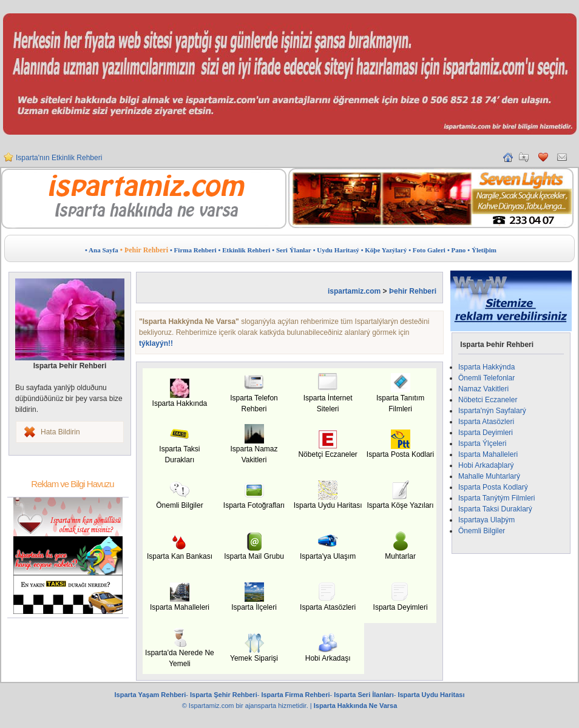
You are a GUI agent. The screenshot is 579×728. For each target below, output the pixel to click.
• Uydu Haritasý (336, 250)
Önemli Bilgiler (482, 531)
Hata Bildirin (60, 432)
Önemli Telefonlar (486, 378)
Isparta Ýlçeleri (482, 443)
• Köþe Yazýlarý (384, 250)
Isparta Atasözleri (486, 422)
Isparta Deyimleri (486, 433)
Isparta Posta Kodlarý (493, 487)
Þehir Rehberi (413, 291)
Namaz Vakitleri (483, 389)
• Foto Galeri (427, 250)
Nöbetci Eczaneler (488, 400)
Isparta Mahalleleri (488, 454)
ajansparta (262, 706)
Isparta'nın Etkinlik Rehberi (59, 159)
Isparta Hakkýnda (486, 367)
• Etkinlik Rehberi (245, 250)
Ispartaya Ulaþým (486, 520)
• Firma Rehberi (193, 250)
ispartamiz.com (354, 291)
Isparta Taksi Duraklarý (495, 509)
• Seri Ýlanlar (291, 250)
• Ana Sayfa (102, 250)
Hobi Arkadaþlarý (486, 465)
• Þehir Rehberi (144, 250)
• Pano (456, 250)
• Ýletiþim (482, 250)
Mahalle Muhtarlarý (489, 476)
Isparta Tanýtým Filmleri (496, 498)
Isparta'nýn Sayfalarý (492, 411)
